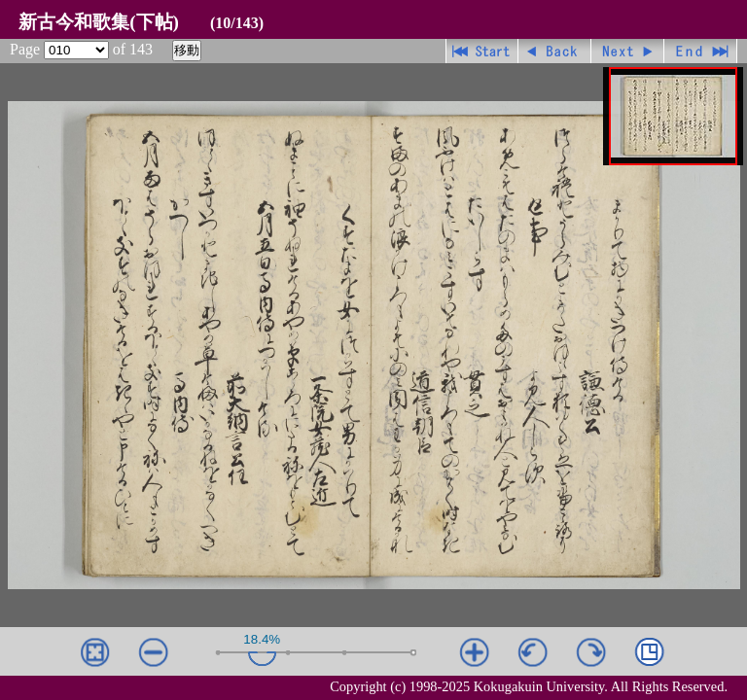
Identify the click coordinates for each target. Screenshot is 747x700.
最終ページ (701, 51)
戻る (555, 51)
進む (628, 51)
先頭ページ (482, 51)
